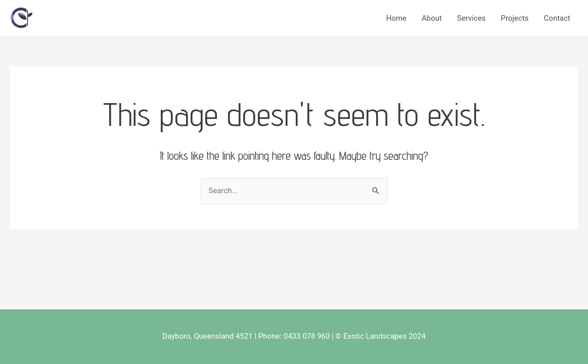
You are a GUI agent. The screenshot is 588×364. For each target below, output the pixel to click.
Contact (557, 18)
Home (396, 18)
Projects (515, 18)
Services (471, 18)
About (432, 18)
